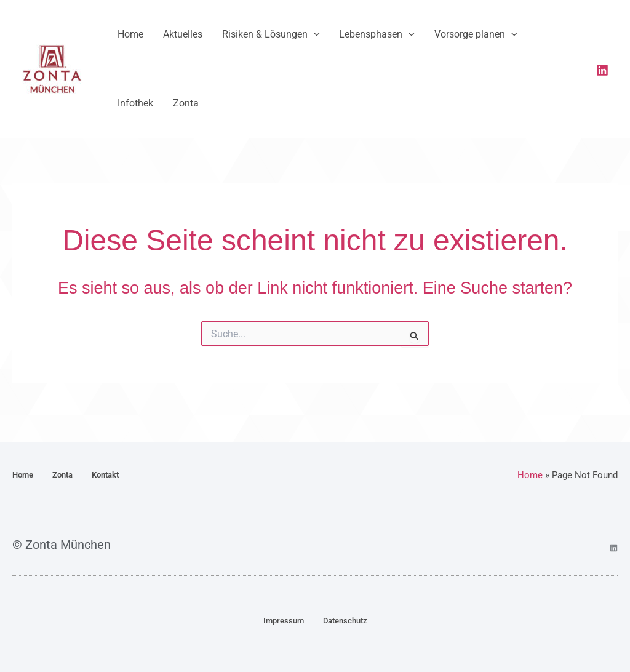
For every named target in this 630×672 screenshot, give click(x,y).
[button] (301, 38)
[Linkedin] (602, 77)
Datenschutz (345, 621)
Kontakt (105, 475)
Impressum (284, 621)
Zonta (62, 475)
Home (23, 475)
